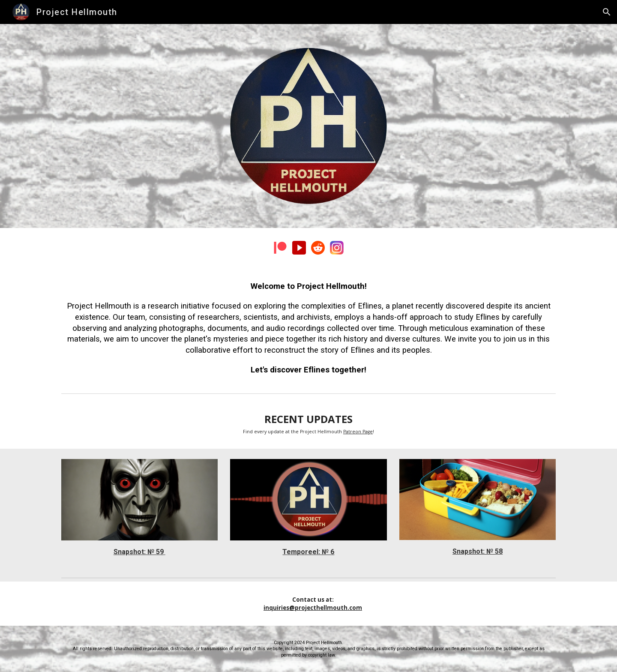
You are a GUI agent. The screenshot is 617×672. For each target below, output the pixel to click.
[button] (607, 12)
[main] (308, 328)
